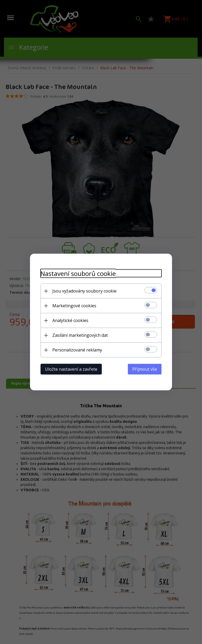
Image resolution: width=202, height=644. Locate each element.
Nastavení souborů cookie (78, 273)
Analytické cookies (70, 320)
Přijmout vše (145, 369)
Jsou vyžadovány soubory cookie (84, 291)
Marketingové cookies (74, 306)
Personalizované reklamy (77, 350)
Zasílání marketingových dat (80, 335)
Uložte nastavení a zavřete (71, 369)
